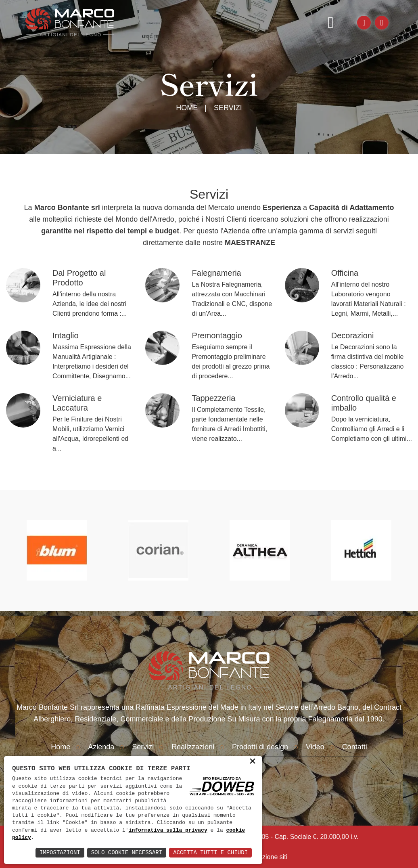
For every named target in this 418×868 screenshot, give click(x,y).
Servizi (143, 747)
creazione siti (269, 857)
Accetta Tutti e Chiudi (210, 852)
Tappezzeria (213, 398)
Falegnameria (216, 273)
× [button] (253, 762)
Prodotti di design (260, 747)
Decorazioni (353, 335)
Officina (345, 273)
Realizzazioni (193, 747)
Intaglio (66, 335)
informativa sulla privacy (168, 830)
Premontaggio (217, 335)
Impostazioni (60, 852)
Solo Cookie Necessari (127, 852)
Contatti (355, 747)
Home (187, 108)
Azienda (101, 747)
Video (315, 747)
